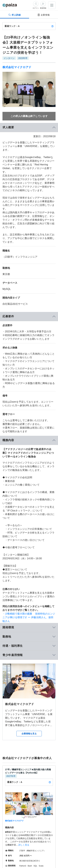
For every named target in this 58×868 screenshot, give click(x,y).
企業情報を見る (29, 734)
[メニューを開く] (52, 5)
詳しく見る (24, 845)
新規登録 (43, 8)
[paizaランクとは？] (52, 26)
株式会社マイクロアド (17, 67)
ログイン (36, 8)
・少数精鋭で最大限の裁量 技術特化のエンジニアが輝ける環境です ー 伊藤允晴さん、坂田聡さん (29, 617)
